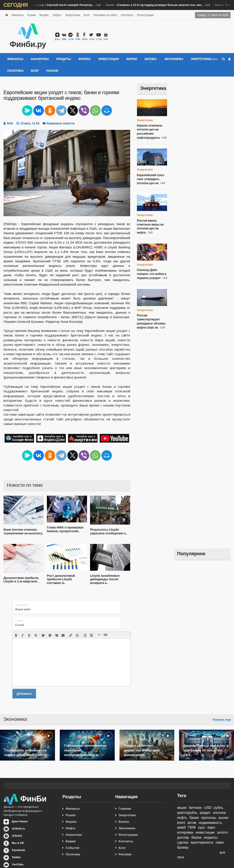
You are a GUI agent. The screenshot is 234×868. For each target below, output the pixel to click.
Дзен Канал (20, 821)
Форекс (44, 15)
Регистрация (145, 15)
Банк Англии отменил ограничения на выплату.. (23, 531)
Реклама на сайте (105, 15)
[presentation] (16, 635)
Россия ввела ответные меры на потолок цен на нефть (150, 227)
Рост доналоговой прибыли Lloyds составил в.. (61, 579)
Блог (87, 15)
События (73, 848)
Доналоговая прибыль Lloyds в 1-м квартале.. (21, 580)
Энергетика (72, 15)
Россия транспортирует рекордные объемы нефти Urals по (151, 321)
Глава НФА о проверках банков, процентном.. (65, 529)
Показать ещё (222, 720)
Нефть (57, 15)
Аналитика (74, 835)
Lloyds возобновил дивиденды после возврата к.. (105, 579)
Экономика (174, 59)
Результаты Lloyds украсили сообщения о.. (109, 531)
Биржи (132, 59)
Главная (125, 809)
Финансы (18, 15)
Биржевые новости (61, 123)
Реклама (125, 854)
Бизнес (48, 5)
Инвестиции (109, 59)
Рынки (32, 15)
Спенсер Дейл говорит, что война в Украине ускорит (152, 274)
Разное (52, 71)
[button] (16, 635)
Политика (15, 71)
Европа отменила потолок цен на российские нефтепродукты (150, 132)
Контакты (127, 15)
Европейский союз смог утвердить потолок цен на (151, 179)
